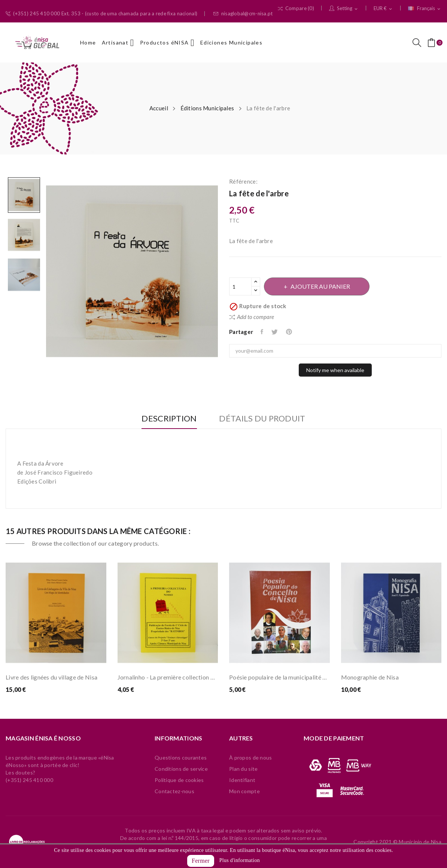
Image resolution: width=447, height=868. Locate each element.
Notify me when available (335, 370)
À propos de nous (250, 757)
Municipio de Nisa (420, 842)
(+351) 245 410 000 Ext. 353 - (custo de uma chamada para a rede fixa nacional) (101, 14)
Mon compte (244, 791)
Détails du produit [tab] (263, 419)
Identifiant (242, 780)
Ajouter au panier (321, 286)
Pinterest (290, 332)
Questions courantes (181, 757)
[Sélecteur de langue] (425, 9)
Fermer (201, 861)
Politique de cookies (179, 780)
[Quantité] (240, 286)
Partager (262, 332)
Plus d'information (240, 860)
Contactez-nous (174, 791)
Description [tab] (169, 419)
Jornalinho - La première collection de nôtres (168, 677)
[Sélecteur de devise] (383, 9)
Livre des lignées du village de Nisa (51, 677)
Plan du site (243, 769)
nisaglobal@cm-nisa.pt (243, 14)
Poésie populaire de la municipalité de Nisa (279, 677)
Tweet (275, 332)
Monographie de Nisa (370, 677)
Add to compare (252, 317)
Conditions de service (181, 769)
